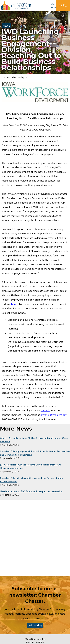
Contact (54, 8)
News (6, 26)
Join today (35, 625)
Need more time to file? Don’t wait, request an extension (31, 491)
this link (45, 410)
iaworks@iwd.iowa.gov (54, 415)
